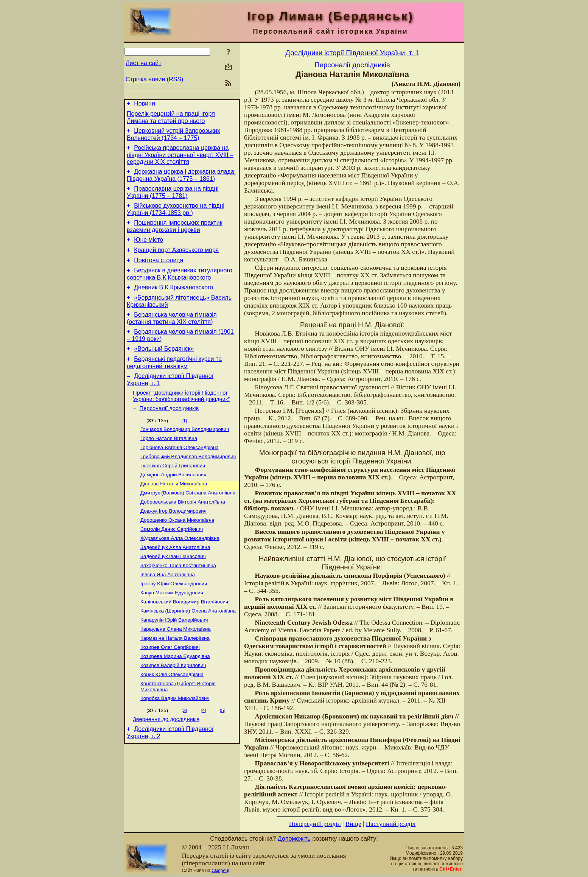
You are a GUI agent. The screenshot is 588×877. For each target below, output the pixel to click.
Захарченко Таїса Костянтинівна (178, 601)
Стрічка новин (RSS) (154, 79)
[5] (223, 757)
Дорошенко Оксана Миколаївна (177, 552)
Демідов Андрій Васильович (173, 503)
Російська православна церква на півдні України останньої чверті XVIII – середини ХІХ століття (180, 159)
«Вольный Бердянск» (164, 368)
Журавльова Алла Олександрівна (180, 572)
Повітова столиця (159, 273)
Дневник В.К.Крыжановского (173, 302)
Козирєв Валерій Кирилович (173, 710)
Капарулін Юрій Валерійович (174, 660)
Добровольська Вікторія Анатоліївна (183, 533)
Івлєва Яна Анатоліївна (168, 611)
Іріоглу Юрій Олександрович (174, 621)
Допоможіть (294, 839)
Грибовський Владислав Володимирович (188, 483)
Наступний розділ (391, 824)
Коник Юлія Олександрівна (172, 719)
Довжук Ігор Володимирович (173, 542)
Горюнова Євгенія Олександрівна (180, 473)
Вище (353, 824)
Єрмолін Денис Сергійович (172, 562)
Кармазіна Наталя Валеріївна (175, 680)
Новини (145, 105)
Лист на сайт (144, 63)
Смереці (220, 871)
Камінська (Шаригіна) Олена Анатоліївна (188, 651)
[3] (184, 757)
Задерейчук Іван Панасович (173, 592)
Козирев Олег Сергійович (170, 690)
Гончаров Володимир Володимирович (185, 454)
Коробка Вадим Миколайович (175, 745)
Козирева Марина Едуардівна (175, 700)
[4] (203, 757)
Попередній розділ (315, 824)
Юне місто (149, 250)
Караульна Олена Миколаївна (176, 670)
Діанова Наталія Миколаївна (174, 513)
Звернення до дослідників (166, 767)
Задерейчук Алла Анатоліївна (175, 582)
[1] (184, 444)
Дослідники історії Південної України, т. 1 (352, 53)
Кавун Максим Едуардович (172, 631)
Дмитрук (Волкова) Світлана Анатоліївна (188, 523)
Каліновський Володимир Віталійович (184, 641)
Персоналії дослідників (169, 432)
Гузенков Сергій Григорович (173, 493)
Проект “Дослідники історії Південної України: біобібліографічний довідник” (181, 419)
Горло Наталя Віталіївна (169, 464)
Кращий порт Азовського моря (176, 261)
